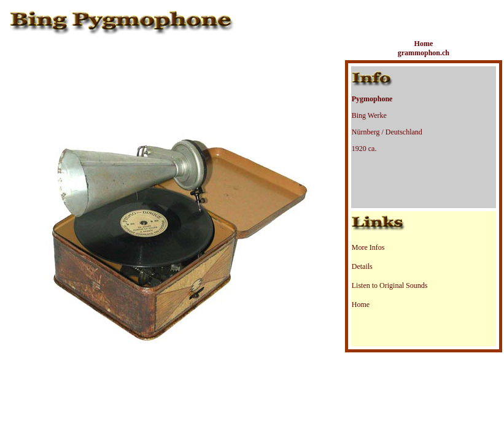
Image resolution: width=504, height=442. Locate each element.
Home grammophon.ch (424, 48)
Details (362, 266)
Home (361, 304)
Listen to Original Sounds (390, 285)
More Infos (368, 247)
